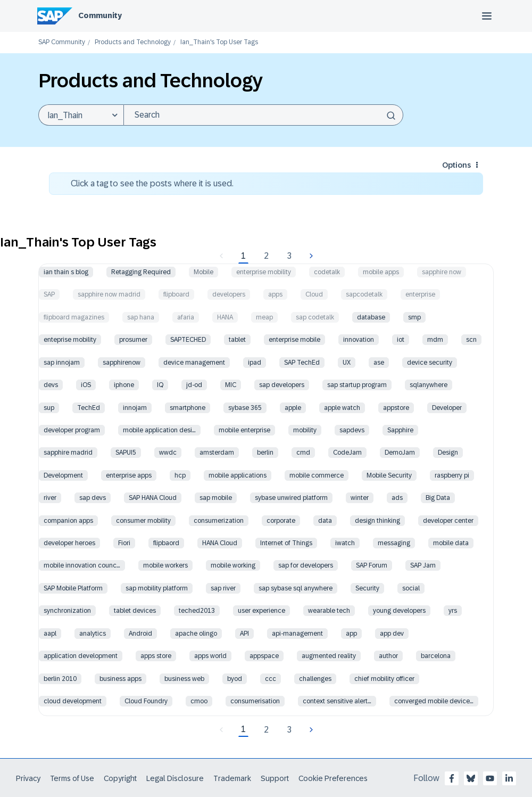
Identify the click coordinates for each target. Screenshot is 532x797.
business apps (120, 679)
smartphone (188, 408)
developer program (72, 430)
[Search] (263, 115)
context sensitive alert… (337, 701)
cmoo (199, 701)
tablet (237, 340)
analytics (93, 634)
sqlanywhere (429, 385)
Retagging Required (141, 272)
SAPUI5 (126, 453)
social (411, 588)
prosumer (133, 340)
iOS (86, 385)
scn (471, 340)
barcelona (436, 656)
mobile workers (165, 565)
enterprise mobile (294, 340)
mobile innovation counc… (82, 565)
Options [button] (456, 165)
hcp (180, 475)
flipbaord (166, 543)
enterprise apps (129, 475)
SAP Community (62, 42)
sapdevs (352, 430)
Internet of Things (286, 543)
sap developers (282, 385)
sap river (223, 588)
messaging (394, 543)
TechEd (89, 408)
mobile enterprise (244, 430)
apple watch (342, 408)
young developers (399, 611)
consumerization (219, 521)
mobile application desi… (159, 430)
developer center (448, 521)
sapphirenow (122, 363)
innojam (135, 408)
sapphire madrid (68, 453)
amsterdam (217, 453)
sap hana (141, 317)
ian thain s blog (66, 272)
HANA (225, 317)
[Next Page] (310, 256)
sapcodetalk (364, 294)
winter (360, 498)
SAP (49, 294)
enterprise (420, 294)
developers (229, 294)
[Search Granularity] (81, 115)
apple (293, 408)
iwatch (345, 543)
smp (414, 317)
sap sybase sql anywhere (296, 588)
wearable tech (329, 611)
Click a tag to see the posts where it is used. (152, 183)
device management (194, 363)
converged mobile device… (434, 701)
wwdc (168, 453)
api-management (297, 634)
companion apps (68, 521)
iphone (124, 385)
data (325, 521)
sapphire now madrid (109, 294)
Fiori (124, 543)
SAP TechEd (302, 363)
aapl (50, 634)
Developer (447, 408)
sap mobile (216, 498)
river (50, 498)
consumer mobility (143, 521)
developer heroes (69, 543)
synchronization (67, 611)
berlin (265, 453)
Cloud (314, 294)
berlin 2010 (60, 679)
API (244, 634)
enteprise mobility (70, 340)
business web (184, 679)
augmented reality (329, 656)
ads (397, 498)
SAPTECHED (188, 340)
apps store (156, 656)
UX (347, 363)
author (388, 656)
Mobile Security (389, 475)
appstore (396, 408)
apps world (210, 656)
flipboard (176, 294)
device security (430, 363)
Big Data (438, 498)
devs (51, 385)
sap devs (93, 498)
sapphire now (442, 272)
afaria (186, 317)
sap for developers (306, 565)
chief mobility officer (384, 679)
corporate (281, 521)
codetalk (327, 272)
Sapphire (400, 430)
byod (235, 679)
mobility (305, 430)
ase (379, 363)
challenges (315, 679)
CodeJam (347, 453)
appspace (264, 656)
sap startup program (357, 385)
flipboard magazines (74, 317)
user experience (261, 611)
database (371, 317)
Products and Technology (133, 42)
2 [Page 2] (266, 256)
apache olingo (196, 634)
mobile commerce (317, 475)
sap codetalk (315, 317)
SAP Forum (372, 565)
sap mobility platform (157, 588)
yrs (453, 611)
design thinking (377, 521)
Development (63, 475)
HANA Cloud (220, 543)
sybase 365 (245, 408)
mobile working (233, 565)
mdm (435, 340)
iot (401, 340)
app (351, 634)
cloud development (73, 701)
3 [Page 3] (289, 256)
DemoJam (400, 453)
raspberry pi (452, 475)
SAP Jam (423, 565)
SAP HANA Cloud (153, 498)
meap (264, 317)
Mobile (203, 272)
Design (448, 453)
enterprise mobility (264, 272)
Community (100, 15)
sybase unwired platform (291, 498)
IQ (160, 385)
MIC (231, 385)
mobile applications (238, 475)
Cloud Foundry (146, 701)
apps (275, 294)
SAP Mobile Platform (73, 588)
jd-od (194, 385)
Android (140, 634)
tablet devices (135, 611)
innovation (359, 340)
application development (81, 656)
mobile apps (381, 272)
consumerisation (255, 701)
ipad (255, 363)
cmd (303, 453)
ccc (271, 679)
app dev (392, 634)
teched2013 (197, 611)
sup (49, 408)
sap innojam (62, 363)
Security (367, 588)
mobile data (451, 543)
